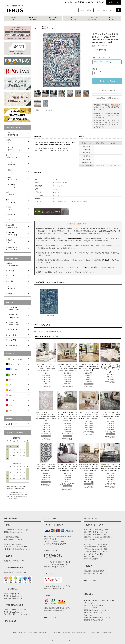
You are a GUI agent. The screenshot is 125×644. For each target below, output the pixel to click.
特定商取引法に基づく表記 (86, 633)
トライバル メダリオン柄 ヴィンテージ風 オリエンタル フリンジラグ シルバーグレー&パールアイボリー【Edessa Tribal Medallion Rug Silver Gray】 (67, 416)
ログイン (90, 2)
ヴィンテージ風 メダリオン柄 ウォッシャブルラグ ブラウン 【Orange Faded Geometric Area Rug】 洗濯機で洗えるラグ (89, 468)
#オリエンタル (68, 202)
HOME (14, 19)
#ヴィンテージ (58, 202)
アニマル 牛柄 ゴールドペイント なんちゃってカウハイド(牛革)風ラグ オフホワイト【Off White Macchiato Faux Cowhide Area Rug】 (110, 368)
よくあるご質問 (70, 633)
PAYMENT (33, 19)
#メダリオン (78, 202)
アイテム (113, 2)
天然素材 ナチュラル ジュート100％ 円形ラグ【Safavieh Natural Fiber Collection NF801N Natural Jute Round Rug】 (89, 367)
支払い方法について (26, 633)
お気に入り (101, 2)
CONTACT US (92, 19)
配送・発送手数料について (43, 633)
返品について (58, 633)
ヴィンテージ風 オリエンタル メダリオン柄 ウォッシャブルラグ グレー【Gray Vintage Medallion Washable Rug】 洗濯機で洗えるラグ (46, 416)
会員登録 (81, 2)
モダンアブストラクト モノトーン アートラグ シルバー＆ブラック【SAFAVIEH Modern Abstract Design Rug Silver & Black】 (110, 468)
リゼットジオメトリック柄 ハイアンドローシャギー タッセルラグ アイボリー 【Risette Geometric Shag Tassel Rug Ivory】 (46, 367)
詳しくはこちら (11, 621)
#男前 (85, 202)
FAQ (72, 19)
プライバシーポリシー (104, 633)
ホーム (37, 29)
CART (111, 19)
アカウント (70, 2)
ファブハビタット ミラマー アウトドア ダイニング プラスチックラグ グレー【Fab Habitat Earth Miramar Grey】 (46, 468)
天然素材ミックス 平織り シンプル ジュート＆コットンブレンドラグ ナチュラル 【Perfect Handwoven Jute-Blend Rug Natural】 (67, 367)
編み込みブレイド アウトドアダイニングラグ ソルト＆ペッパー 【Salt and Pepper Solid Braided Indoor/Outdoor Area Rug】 (67, 468)
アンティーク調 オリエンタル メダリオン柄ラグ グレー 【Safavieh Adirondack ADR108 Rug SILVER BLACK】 (110, 415)
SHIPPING (53, 19)
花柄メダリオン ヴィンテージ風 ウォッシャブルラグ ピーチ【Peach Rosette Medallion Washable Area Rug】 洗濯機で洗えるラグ (89, 415)
